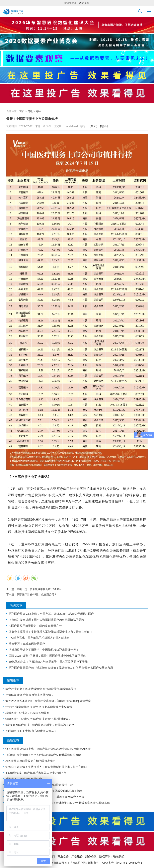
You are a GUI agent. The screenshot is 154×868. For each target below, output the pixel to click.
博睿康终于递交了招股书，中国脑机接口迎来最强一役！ (44, 650)
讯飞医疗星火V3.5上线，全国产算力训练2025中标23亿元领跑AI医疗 (51, 614)
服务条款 (91, 856)
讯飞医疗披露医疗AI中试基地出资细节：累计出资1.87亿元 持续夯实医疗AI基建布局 (61, 668)
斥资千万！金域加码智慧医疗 (27, 644)
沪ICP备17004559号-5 (129, 863)
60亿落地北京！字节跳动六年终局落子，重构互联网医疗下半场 (48, 662)
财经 (38, 111)
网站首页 (84, 3)
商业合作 (63, 856)
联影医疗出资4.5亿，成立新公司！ (37, 594)
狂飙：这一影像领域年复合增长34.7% (39, 589)
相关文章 (16, 605)
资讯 (30, 111)
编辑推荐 (13, 680)
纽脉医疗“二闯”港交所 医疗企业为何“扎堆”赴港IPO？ (38, 719)
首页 (22, 111)
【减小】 (104, 126)
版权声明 (105, 856)
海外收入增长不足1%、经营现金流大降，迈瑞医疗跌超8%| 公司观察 (48, 701)
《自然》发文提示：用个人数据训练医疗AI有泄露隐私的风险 (46, 620)
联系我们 (119, 856)
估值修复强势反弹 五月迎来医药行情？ (30, 695)
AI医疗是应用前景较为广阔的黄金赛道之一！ (37, 626)
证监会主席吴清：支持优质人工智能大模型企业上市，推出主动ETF (51, 632)
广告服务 (77, 856)
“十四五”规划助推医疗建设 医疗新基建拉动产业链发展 (39, 707)
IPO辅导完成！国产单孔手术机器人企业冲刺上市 (39, 638)
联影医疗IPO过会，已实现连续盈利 (27, 713)
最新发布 (13, 740)
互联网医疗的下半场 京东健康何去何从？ (31, 731)
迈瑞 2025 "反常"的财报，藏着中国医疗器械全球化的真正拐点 (47, 656)
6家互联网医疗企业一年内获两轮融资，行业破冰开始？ (40, 725)
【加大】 (93, 126)
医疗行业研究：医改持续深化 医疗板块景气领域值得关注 (41, 689)
